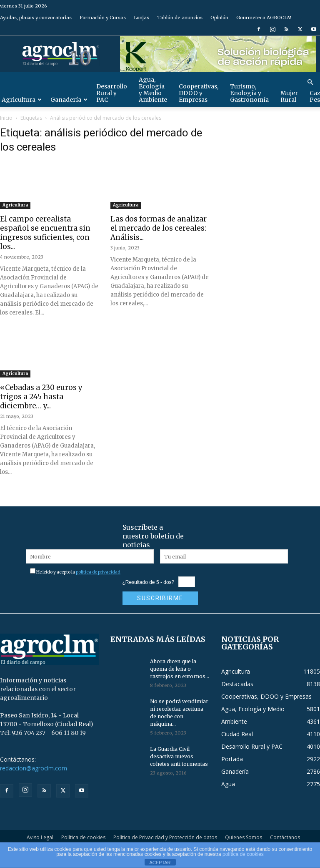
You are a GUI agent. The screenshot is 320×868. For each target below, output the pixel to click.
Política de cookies (83, 837)
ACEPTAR (160, 863)
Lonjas (141, 18)
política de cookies (243, 854)
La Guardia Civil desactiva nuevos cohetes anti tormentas (179, 756)
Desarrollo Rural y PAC (112, 93)
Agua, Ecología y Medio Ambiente (153, 90)
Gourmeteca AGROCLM (264, 18)
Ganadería (69, 100)
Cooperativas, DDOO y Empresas (199, 93)
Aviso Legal (40, 837)
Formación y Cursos (103, 18)
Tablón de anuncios (180, 18)
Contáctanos (285, 837)
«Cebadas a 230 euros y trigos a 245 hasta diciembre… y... (41, 397)
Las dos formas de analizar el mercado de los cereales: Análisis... (159, 228)
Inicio (6, 118)
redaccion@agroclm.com (34, 768)
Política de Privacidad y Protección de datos (165, 837)
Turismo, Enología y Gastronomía (249, 93)
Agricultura (15, 205)
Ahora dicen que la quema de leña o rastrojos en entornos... (180, 669)
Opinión (219, 18)
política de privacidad (98, 572)
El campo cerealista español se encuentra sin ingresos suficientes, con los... (45, 233)
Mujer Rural (289, 96)
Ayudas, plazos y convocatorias (36, 18)
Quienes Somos (244, 837)
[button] (310, 82)
